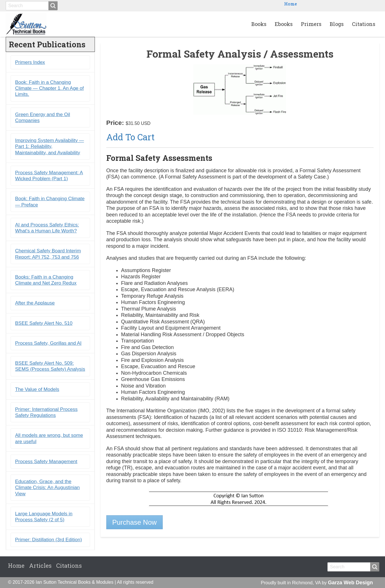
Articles (40, 565)
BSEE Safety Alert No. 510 (44, 323)
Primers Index (30, 62)
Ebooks (284, 24)
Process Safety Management (46, 462)
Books (259, 24)
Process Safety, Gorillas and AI (48, 343)
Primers (311, 24)
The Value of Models (37, 389)
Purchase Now (135, 522)
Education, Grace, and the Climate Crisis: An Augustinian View (47, 488)
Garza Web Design (351, 583)
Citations (364, 24)
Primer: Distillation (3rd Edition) (48, 540)
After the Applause (35, 303)
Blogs (337, 24)
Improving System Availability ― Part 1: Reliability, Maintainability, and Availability (50, 147)
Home (291, 4)
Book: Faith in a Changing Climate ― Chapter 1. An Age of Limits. (49, 88)
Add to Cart (131, 137)
